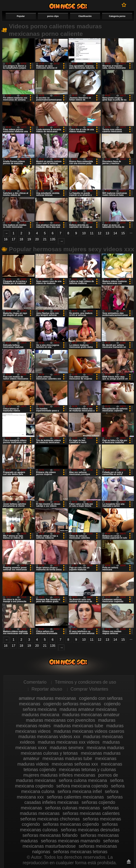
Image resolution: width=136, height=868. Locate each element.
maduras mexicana (40, 715)
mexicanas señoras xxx (75, 764)
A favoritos (124, 5)
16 (6, 239)
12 (100, 233)
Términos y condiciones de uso (85, 682)
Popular (21, 16)
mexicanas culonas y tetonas (49, 753)
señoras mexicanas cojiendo (71, 824)
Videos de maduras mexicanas (68, 6)
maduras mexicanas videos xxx (49, 737)
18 (21, 239)
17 (14, 239)
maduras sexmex (67, 748)
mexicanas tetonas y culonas (88, 769)
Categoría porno (117, 16)
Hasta (129, 861)
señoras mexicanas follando (50, 835)
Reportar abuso (47, 689)
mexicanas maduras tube (67, 758)
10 (84, 233)
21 (45, 239)
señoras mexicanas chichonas (50, 819)
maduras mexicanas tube (78, 726)
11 (92, 233)
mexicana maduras (105, 748)
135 (53, 239)
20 (37, 239)
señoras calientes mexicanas (75, 797)
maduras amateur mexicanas (88, 709)
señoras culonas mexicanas (73, 808)
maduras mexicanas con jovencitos (61, 720)
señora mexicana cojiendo (82, 786)
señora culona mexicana (83, 780)
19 (29, 239)
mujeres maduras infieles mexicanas (59, 775)
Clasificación (85, 16)
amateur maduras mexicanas (47, 698)
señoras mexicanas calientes (91, 813)
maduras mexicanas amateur (91, 715)
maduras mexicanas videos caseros (89, 731)
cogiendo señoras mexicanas (72, 704)
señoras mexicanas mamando (71, 841)
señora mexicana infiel (80, 791)
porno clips (53, 16)
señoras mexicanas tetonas (80, 852)
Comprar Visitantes (89, 689)
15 (123, 233)
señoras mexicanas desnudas (90, 830)
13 (107, 233)
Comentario (35, 682)
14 (115, 233)
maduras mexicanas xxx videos (69, 742)
